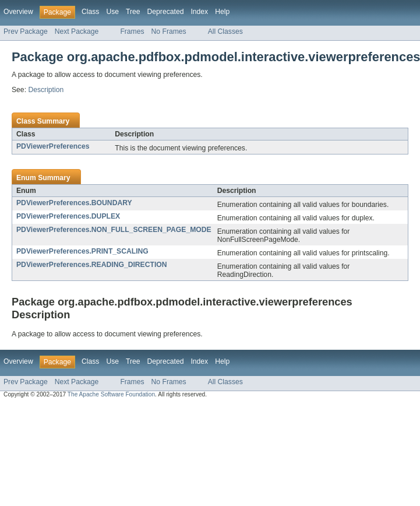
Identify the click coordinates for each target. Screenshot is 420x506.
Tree (133, 12)
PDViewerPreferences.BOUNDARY (74, 203)
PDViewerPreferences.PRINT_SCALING (82, 251)
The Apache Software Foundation (111, 394)
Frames (132, 31)
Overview (18, 12)
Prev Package (26, 31)
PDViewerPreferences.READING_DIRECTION (92, 265)
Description (46, 90)
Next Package (77, 31)
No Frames (169, 31)
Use (112, 12)
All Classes (225, 31)
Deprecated (166, 12)
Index (199, 12)
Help (222, 12)
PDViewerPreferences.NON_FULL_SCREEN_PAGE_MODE (114, 230)
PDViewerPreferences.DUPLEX (68, 216)
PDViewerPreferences (53, 146)
